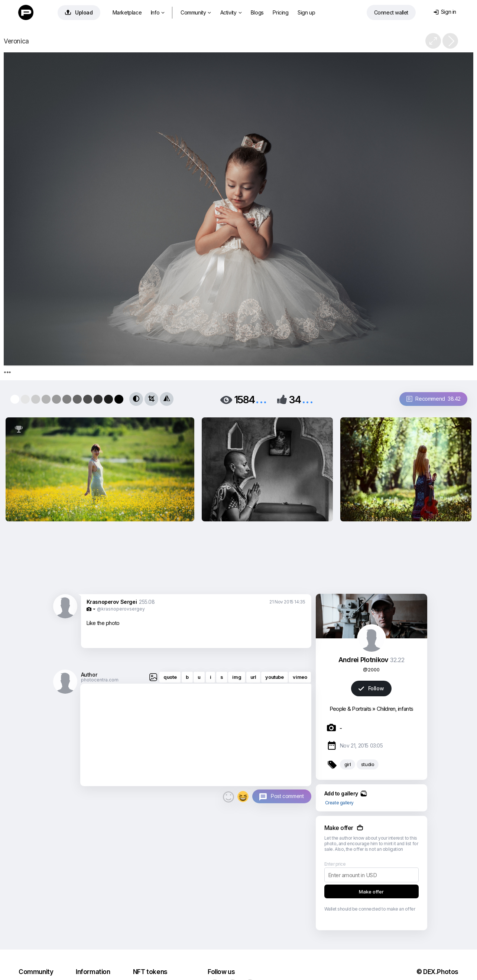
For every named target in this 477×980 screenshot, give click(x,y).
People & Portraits (350, 709)
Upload (79, 12)
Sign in (445, 12)
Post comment (287, 796)
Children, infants (395, 709)
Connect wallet (391, 12)
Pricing (280, 12)
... (261, 399)
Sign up (306, 12)
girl (348, 764)
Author (89, 675)
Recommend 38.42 (434, 399)
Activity (231, 12)
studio (368, 764)
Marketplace (127, 12)
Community (196, 12)
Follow (371, 688)
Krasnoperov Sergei (112, 602)
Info (158, 12)
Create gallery (339, 803)
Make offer (371, 892)
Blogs (257, 12)
